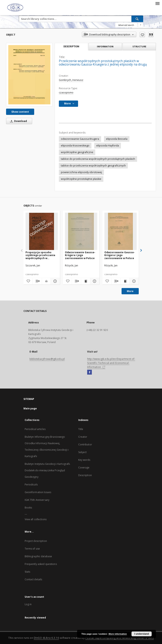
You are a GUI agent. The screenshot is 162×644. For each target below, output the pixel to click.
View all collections (36, 519)
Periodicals (31, 485)
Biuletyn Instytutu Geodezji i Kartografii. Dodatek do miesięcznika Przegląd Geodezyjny (48, 470)
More (130, 291)
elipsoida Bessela (117, 139)
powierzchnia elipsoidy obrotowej (81, 172)
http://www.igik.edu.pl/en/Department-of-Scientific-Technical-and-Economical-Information (111, 363)
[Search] (137, 19)
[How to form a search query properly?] (141, 25)
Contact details (33, 579)
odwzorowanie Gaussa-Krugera (80, 139)
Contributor (85, 444)
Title (81, 429)
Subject (83, 452)
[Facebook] (89, 372)
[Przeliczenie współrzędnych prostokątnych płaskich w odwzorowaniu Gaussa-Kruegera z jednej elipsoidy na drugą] (29, 75)
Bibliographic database (38, 556)
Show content (20, 112)
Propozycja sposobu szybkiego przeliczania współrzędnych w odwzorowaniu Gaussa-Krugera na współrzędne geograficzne (41, 255)
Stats (28, 572)
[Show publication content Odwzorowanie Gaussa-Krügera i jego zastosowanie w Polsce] (86, 281)
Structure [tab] (139, 46)
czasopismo (66, 93)
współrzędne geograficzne (77, 152)
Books (28, 508)
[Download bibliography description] (37, 281)
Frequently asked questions (41, 564)
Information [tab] (105, 46)
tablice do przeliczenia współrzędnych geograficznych (93, 166)
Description (85, 475)
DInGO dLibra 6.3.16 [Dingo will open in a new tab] (46, 638)
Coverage (84, 468)
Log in (28, 604)
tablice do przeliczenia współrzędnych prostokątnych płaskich (98, 159)
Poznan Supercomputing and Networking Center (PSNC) (120, 638)
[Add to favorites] (142, 35)
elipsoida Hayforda (108, 146)
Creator (83, 437)
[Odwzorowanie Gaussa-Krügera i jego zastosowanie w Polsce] (81, 231)
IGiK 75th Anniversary (37, 500)
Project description (36, 541)
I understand (142, 634)
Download (18, 121)
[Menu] (157, 3)
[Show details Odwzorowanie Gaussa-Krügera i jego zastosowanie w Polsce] (94, 281)
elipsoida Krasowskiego (75, 146)
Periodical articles (35, 429)
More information (118, 634)
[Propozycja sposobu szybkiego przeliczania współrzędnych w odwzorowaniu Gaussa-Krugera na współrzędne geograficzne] (42, 231)
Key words (84, 460)
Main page (30, 408)
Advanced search (126, 25)
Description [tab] (71, 47)
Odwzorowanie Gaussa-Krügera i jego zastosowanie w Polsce (80, 255)
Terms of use (32, 549)
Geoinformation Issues (38, 492)
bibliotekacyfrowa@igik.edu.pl (47, 359)
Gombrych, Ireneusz (71, 80)
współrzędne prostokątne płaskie (81, 179)
